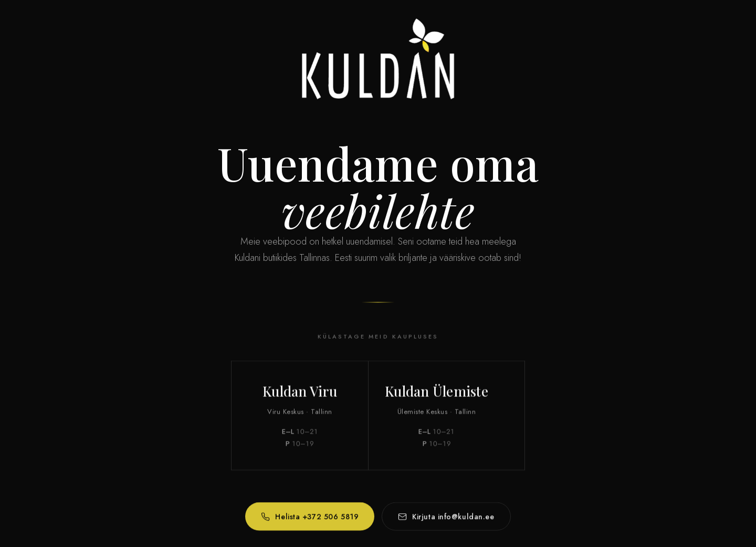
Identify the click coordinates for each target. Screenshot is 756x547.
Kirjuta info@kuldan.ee (446, 519)
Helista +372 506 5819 (310, 519)
